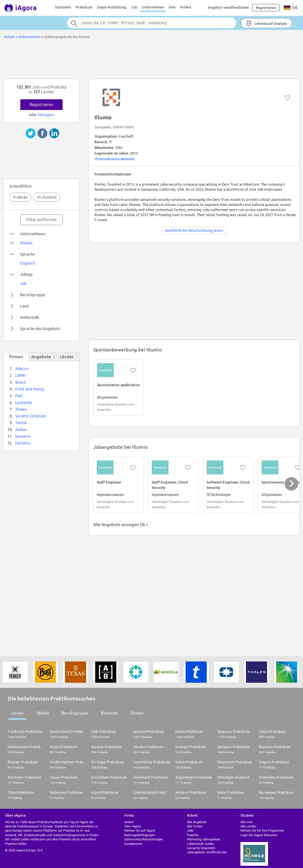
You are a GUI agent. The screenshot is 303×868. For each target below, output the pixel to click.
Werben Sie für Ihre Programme (262, 830)
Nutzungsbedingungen (140, 835)
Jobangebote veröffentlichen (207, 852)
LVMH (20, 375)
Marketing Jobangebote (204, 839)
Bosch (21, 382)
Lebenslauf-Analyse (266, 23)
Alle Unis (247, 822)
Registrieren (41, 105)
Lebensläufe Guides (200, 844)
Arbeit (9, 37)
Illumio (26, 243)
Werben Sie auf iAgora (140, 830)
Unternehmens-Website (114, 159)
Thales (21, 409)
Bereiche (109, 713)
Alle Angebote (197, 822)
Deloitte (23, 443)
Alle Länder (248, 826)
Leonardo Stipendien (201, 848)
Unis (172, 7)
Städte (43, 713)
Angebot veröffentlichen (228, 7)
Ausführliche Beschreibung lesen (194, 230)
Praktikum (84, 7)
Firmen (137, 713)
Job (134, 7)
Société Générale (30, 416)
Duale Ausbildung (112, 7)
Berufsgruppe (75, 713)
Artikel (186, 7)
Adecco (22, 369)
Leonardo (24, 403)
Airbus (21, 430)
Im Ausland (47, 197)
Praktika (20, 197)
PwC (19, 396)
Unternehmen (153, 7)
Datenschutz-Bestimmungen (144, 839)
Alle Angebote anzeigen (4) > (121, 525)
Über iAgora (133, 826)
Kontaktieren (133, 844)
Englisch (27, 263)
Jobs (190, 830)
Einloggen (46, 115)
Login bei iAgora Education (259, 835)
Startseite (63, 7)
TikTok (21, 423)
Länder (17, 713)
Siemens (23, 436)
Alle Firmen (195, 826)
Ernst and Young (29, 389)
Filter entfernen (41, 220)
